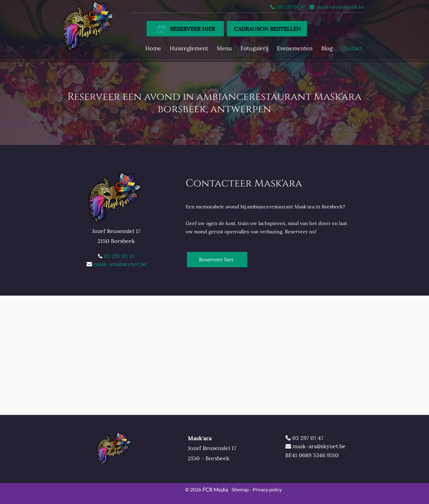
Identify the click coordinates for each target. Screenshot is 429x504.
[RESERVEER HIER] (185, 29)
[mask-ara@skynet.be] (337, 7)
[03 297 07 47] (288, 7)
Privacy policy (267, 489)
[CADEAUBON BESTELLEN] (267, 29)
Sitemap (240, 489)
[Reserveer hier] (217, 260)
